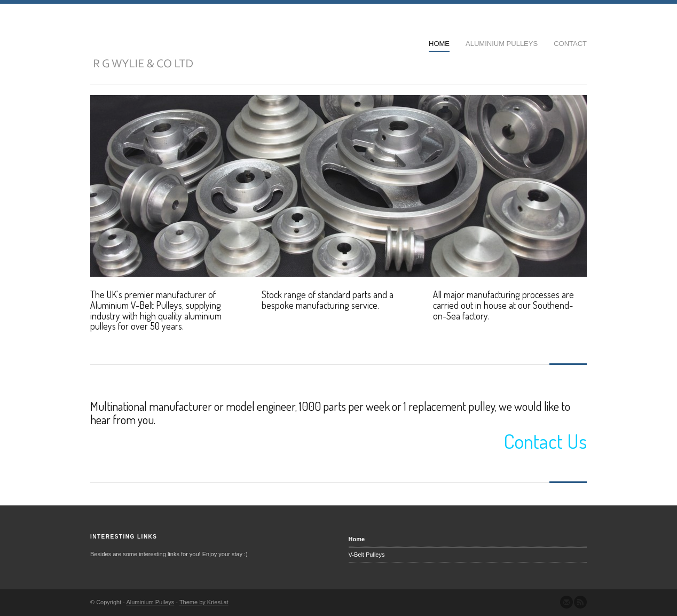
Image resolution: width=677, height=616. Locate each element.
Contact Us (545, 441)
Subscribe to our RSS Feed (580, 602)
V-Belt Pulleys (367, 555)
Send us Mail (566, 602)
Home (439, 44)
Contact (570, 44)
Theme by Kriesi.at (204, 602)
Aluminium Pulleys (502, 44)
